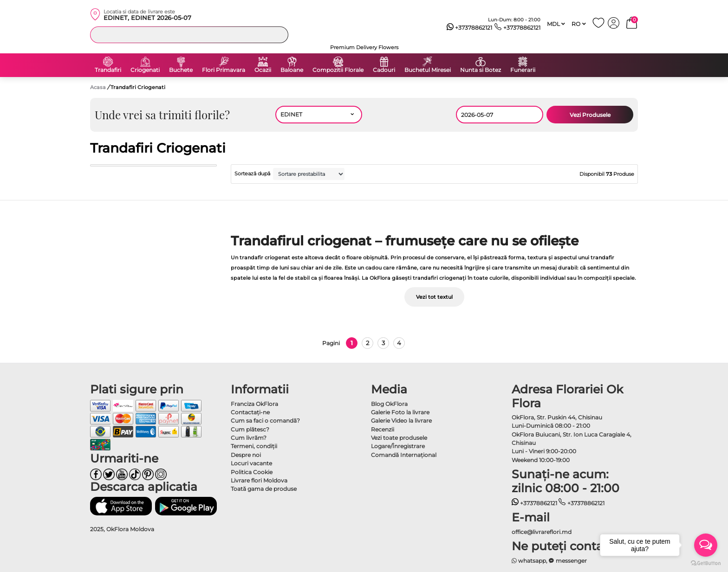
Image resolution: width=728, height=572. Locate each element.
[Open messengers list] (706, 545)
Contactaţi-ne (250, 412)
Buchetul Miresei (428, 70)
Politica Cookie (252, 472)
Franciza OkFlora (254, 404)
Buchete (181, 70)
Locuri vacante (251, 463)
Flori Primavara (224, 70)
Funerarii (523, 70)
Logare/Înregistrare (398, 446)
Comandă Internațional (404, 455)
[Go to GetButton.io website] (706, 563)
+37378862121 (470, 28)
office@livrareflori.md (542, 532)
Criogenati (145, 70)
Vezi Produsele (590, 115)
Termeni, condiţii (254, 446)
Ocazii (263, 70)
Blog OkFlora (389, 404)
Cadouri (384, 70)
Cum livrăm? (249, 438)
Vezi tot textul (434, 297)
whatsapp (529, 561)
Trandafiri (108, 70)
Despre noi (246, 455)
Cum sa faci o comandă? (265, 421)
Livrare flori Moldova (259, 480)
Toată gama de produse (264, 489)
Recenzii (383, 429)
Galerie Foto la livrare (400, 412)
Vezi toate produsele (399, 438)
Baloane (292, 70)
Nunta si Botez (481, 70)
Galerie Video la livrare (401, 421)
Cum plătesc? (250, 429)
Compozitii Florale (338, 70)
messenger (568, 561)
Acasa (98, 87)
